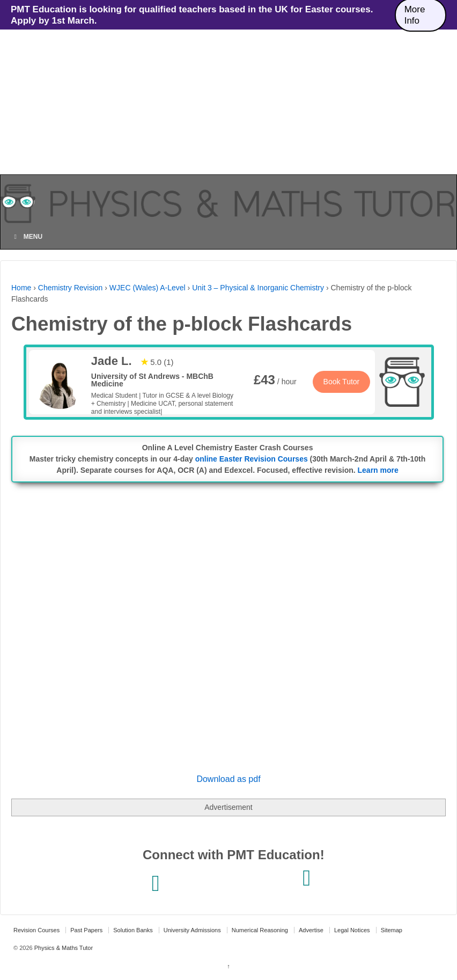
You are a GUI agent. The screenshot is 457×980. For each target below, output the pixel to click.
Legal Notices (352, 930)
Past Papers (86, 930)
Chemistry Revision (71, 288)
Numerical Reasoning (260, 930)
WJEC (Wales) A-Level (148, 288)
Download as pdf (228, 779)
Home (21, 288)
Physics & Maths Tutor (63, 948)
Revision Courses (36, 930)
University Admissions (192, 930)
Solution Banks (133, 930)
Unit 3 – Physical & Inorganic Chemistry (258, 288)
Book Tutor (342, 382)
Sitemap (392, 930)
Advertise (311, 930)
